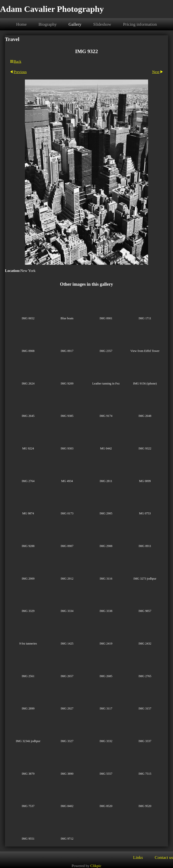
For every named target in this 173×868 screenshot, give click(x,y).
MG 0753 (145, 513)
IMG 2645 (28, 416)
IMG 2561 (28, 676)
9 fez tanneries (28, 644)
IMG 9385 (67, 416)
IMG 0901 (106, 318)
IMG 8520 (106, 806)
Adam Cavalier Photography (52, 9)
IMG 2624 (28, 384)
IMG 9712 (67, 839)
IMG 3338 (106, 611)
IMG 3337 (145, 741)
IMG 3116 (106, 579)
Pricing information (140, 24)
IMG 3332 (106, 741)
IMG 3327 (67, 741)
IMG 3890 (67, 774)
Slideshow (102, 24)
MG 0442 (106, 448)
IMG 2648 (145, 416)
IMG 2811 (106, 481)
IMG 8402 (67, 806)
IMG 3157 (145, 708)
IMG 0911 (145, 546)
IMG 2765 (145, 676)
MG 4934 (67, 481)
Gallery (75, 24)
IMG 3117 (106, 708)
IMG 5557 (106, 774)
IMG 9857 (145, 611)
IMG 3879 (28, 774)
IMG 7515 (145, 774)
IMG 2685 (106, 676)
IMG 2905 (106, 513)
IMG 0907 (67, 546)
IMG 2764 (28, 481)
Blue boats (67, 318)
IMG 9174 (106, 416)
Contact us (164, 857)
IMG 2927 (67, 708)
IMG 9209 (67, 384)
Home (22, 24)
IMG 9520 (145, 806)
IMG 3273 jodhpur (145, 579)
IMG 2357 (106, 351)
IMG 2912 (67, 579)
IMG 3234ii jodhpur (28, 741)
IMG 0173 (67, 513)
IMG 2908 (106, 546)
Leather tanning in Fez (106, 384)
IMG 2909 (28, 579)
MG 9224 (28, 448)
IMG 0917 (67, 351)
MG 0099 (145, 481)
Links (138, 857)
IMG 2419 (106, 644)
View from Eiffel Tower (145, 351)
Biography (48, 24)
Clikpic (96, 866)
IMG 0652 (28, 318)
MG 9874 (28, 513)
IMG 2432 (145, 644)
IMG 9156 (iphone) (145, 384)
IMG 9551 (28, 839)
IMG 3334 (67, 611)
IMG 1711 (145, 318)
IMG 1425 (67, 644)
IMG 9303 (67, 448)
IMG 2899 (28, 708)
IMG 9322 (145, 448)
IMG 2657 (67, 676)
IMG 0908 (28, 351)
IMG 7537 (28, 806)
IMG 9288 (28, 546)
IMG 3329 (28, 611)
